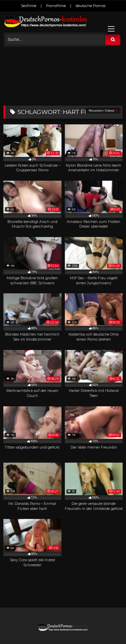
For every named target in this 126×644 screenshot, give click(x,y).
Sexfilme (29, 6)
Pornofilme (56, 6)
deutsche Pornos (91, 6)
